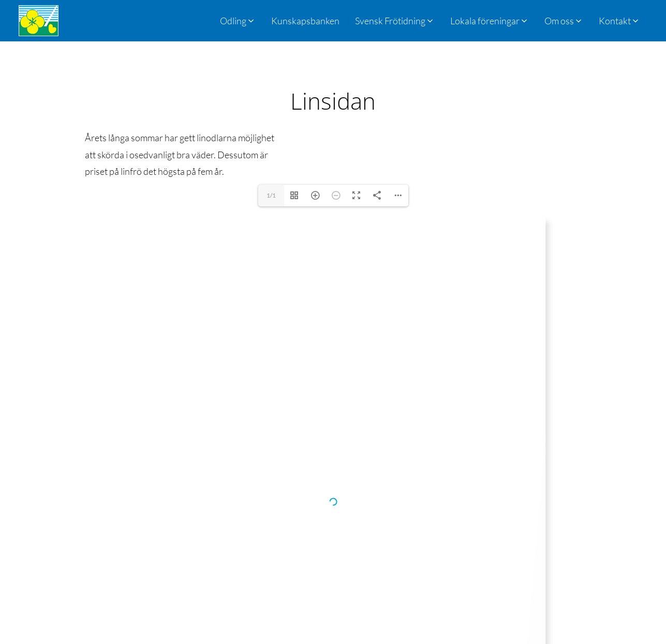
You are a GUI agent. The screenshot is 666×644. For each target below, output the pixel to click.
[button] (395, 21)
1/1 (271, 195)
